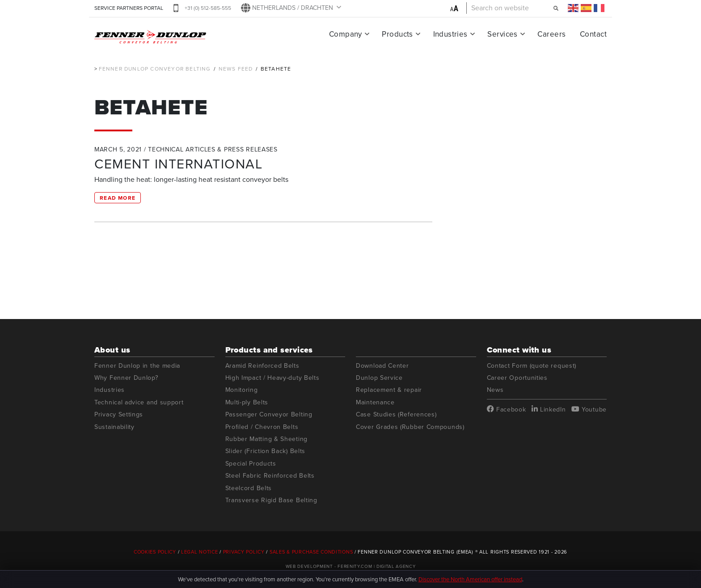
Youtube (589, 409)
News (495, 390)
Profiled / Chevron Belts (262, 427)
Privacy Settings (119, 414)
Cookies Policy (155, 552)
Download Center (382, 366)
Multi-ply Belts (247, 402)
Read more (118, 198)
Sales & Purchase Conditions (311, 552)
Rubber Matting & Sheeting (267, 439)
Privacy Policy (244, 552)
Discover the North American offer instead (470, 579)
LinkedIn (549, 409)
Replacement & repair (389, 390)
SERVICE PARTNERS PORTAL (129, 8)
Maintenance (375, 402)
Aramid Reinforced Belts (262, 366)
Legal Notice (200, 552)
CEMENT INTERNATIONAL (178, 164)
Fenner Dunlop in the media (137, 366)
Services (502, 34)
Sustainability (114, 427)
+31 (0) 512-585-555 (208, 8)
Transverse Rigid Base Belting (271, 500)
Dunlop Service (379, 378)
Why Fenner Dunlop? (126, 378)
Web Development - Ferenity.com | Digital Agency (351, 566)
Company (346, 34)
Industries (450, 34)
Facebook (507, 409)
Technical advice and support (139, 402)
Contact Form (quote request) (532, 366)
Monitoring (242, 390)
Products (397, 34)
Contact (593, 34)
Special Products (251, 464)
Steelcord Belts (249, 488)
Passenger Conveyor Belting (269, 414)
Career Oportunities (517, 378)
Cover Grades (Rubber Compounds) (410, 427)
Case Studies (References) (396, 414)
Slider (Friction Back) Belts (266, 451)
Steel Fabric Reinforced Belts (270, 476)
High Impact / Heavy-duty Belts (272, 378)
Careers (551, 34)
